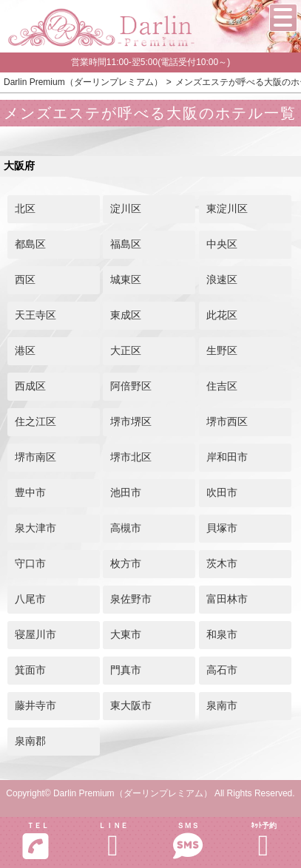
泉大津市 (35, 528)
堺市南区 (35, 457)
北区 (25, 208)
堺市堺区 (131, 421)
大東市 (126, 634)
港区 (25, 350)
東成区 (126, 315)
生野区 (222, 350)
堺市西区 (227, 421)
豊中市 (30, 492)
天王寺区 (35, 315)
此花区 (222, 315)
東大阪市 (131, 705)
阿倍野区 (131, 386)
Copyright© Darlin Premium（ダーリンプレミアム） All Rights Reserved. (150, 793)
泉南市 (222, 705)
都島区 (30, 244)
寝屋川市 (35, 634)
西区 (25, 279)
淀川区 (126, 208)
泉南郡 (30, 741)
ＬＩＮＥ (113, 841)
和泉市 (222, 634)
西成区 (30, 386)
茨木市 (222, 563)
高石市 (222, 670)
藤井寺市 (35, 705)
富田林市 (227, 599)
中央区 (222, 244)
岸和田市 (227, 457)
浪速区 (222, 279)
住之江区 (35, 421)
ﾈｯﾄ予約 (263, 841)
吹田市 (222, 492)
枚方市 (126, 563)
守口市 (30, 563)
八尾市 (30, 599)
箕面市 (30, 670)
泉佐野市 (131, 599)
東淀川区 (227, 208)
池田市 (126, 492)
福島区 (126, 244)
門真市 (126, 670)
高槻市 (126, 528)
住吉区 (222, 386)
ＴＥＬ (35, 841)
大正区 (126, 350)
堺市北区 (131, 457)
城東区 (126, 279)
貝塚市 (222, 528)
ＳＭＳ (189, 841)
